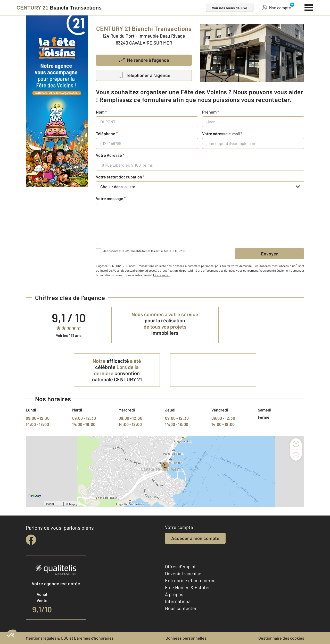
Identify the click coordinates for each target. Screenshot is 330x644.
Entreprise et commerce (190, 580)
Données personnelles (186, 638)
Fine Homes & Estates (188, 587)
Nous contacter (181, 608)
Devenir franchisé (183, 573)
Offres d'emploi (180, 566)
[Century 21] (59, 8)
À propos (174, 594)
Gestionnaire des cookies (281, 638)
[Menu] (309, 7)
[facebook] (31, 540)
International (178, 601)
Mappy (73, 504)
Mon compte (276, 7)
